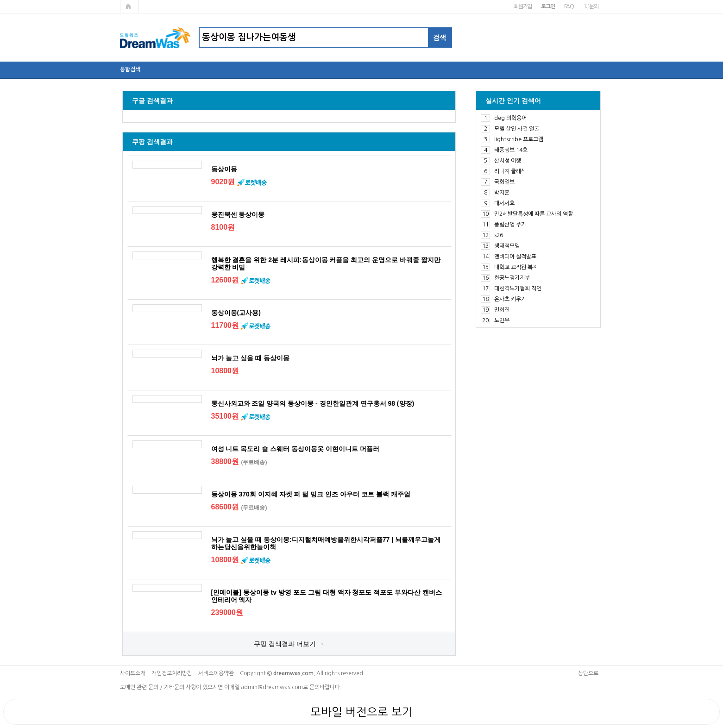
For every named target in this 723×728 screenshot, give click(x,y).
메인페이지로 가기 (129, 6)
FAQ (569, 6)
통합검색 (130, 69)
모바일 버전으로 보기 (361, 712)
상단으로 (588, 673)
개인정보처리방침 (172, 673)
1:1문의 (591, 6)
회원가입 (523, 6)
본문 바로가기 (0, 0)
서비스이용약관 (216, 673)
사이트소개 (133, 673)
